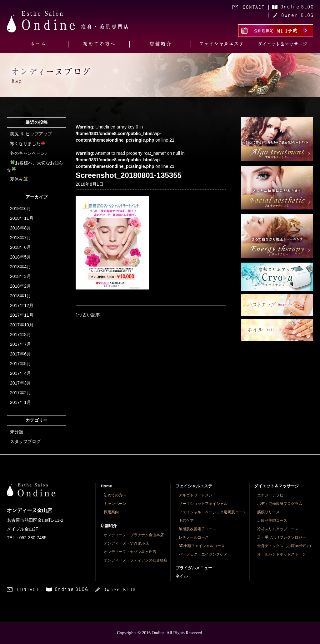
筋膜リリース (268, 512)
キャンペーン (115, 504)
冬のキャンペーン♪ (29, 153)
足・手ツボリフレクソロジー (282, 537)
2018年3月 (20, 276)
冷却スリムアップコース (278, 529)
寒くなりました (28, 143)
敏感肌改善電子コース (197, 529)
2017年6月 (20, 354)
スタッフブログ (25, 441)
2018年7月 (20, 238)
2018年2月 (20, 286)
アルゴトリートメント (197, 495)
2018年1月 (20, 296)
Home (106, 486)
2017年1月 (20, 402)
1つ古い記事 (88, 315)
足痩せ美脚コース (272, 521)
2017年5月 (20, 364)
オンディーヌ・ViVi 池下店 (126, 543)
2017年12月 (22, 305)
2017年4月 (20, 373)
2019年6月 (20, 209)
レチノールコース (194, 537)
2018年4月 (20, 267)
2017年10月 (22, 325)
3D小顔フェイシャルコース (202, 546)
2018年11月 (22, 218)
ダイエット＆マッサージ (276, 486)
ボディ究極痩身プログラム (280, 504)
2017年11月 (22, 315)
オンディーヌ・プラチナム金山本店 (134, 535)
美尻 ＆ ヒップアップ (31, 134)
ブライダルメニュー (194, 568)
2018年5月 (20, 257)
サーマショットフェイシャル (203, 504)
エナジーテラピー (272, 495)
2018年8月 (20, 228)
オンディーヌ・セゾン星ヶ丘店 (130, 552)
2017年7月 (20, 344)
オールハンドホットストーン (282, 554)
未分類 (17, 432)
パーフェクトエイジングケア (203, 554)
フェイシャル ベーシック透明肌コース (212, 512)
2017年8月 (20, 335)
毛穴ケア (186, 521)
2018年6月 (20, 247)
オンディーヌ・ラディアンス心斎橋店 (136, 560)
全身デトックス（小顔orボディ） (285, 546)
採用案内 (111, 512)
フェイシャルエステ (194, 486)
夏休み (19, 179)
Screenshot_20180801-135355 (129, 175)
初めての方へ (115, 495)
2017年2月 (20, 393)
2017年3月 (20, 383)
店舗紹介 (109, 526)
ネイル (182, 576)
